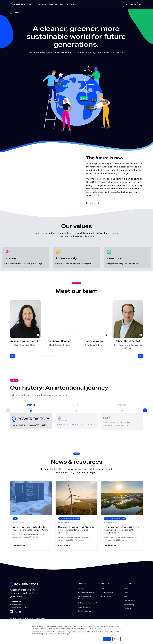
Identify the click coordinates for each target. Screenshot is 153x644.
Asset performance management (69, 519)
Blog (103, 589)
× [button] (127, 624)
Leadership (77, 283)
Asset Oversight (84, 607)
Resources (105, 584)
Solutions (82, 584)
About (126, 589)
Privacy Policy (98, 629)
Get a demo (130, 4)
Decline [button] (117, 639)
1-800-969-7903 (16, 605)
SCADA (81, 589)
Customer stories (107, 593)
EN (140, 4)
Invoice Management (86, 611)
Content (76, 454)
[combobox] (140, 4)
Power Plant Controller (86, 593)
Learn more (93, 203)
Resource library (107, 597)
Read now (19, 546)
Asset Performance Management (85, 598)
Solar (15, 519)
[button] (12, 356)
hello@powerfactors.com (19, 607)
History (14, 380)
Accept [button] (107, 639)
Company (128, 584)
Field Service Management (88, 603)
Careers (127, 593)
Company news (129, 601)
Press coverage (129, 605)
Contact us (128, 609)
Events (126, 597)
